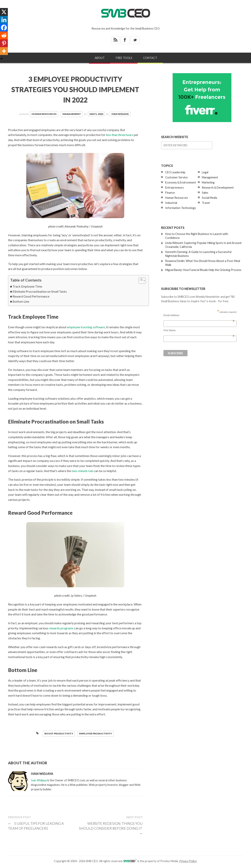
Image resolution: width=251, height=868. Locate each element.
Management (72, 114)
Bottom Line (21, 301)
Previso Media (169, 861)
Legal (205, 172)
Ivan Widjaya (120, 114)
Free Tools (124, 58)
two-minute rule (82, 471)
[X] (4, 12)
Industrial (171, 203)
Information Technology (180, 208)
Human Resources (44, 114)
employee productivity (96, 734)
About (100, 58)
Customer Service (176, 177)
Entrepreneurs (174, 188)
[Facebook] (4, 28)
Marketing (208, 182)
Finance (170, 193)
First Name (199, 330)
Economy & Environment (181, 182)
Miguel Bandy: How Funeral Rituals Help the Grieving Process (203, 270)
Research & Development (218, 188)
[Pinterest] (4, 43)
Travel (206, 203)
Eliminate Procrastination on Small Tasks (40, 291)
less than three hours (120, 135)
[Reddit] (4, 35)
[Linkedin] (4, 20)
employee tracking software (86, 327)
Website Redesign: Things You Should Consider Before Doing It (111, 828)
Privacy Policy (188, 861)
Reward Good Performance (31, 296)
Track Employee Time (27, 286)
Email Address (199, 315)
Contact (150, 58)
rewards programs (61, 628)
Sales (205, 193)
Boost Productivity (59, 734)
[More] (4, 51)
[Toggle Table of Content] (140, 281)
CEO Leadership (175, 172)
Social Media (209, 198)
